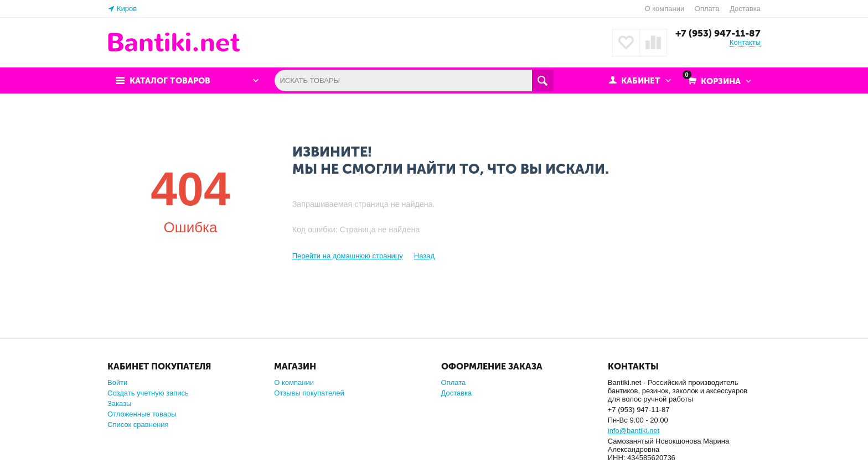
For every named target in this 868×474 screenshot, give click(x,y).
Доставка (745, 9)
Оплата (707, 9)
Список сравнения (138, 424)
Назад (424, 256)
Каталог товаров (170, 81)
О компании (664, 9)
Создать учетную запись (148, 393)
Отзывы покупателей (309, 393)
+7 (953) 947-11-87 (718, 33)
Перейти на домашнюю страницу (348, 256)
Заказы (119, 403)
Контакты (745, 42)
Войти (117, 382)
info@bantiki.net (634, 431)
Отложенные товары (142, 414)
